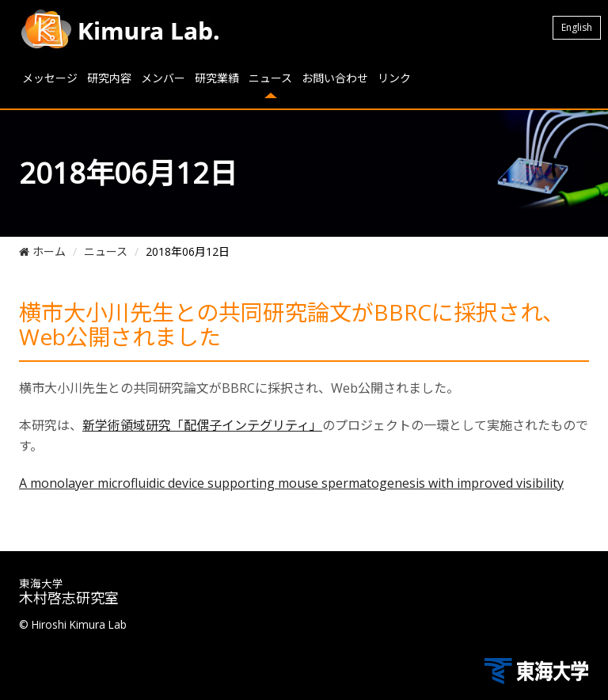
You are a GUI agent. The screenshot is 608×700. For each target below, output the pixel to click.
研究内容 (109, 78)
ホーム (42, 251)
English (577, 27)
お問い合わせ (335, 78)
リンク (394, 78)
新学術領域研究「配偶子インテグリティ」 (202, 425)
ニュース (270, 78)
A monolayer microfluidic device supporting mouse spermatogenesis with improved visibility (291, 483)
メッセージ (50, 78)
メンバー (163, 78)
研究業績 (217, 78)
